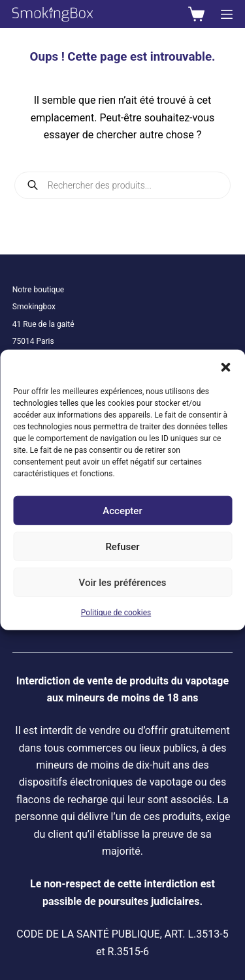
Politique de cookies (116, 613)
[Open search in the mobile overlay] (123, 185)
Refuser (122, 546)
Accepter (122, 510)
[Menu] (227, 14)
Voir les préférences (123, 582)
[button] (225, 366)
